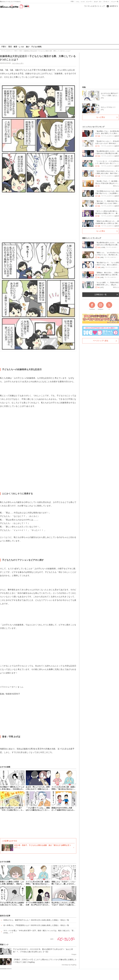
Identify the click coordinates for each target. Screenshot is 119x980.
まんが (96, 2)
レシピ (83, 2)
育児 (10, 47)
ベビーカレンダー (18, 63)
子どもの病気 (36, 47)
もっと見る (101, 117)
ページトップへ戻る (101, 341)
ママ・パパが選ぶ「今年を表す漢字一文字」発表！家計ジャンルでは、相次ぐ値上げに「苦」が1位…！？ (39, 932)
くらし (78, 2)
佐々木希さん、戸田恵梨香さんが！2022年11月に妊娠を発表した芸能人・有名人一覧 (36, 925)
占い (100, 2)
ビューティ (89, 2)
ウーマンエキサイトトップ (94, 6)
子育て (72, 2)
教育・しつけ (19, 47)
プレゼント (106, 2)
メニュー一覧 (115, 2)
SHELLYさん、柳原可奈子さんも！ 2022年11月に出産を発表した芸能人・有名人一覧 (36, 920)
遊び (28, 47)
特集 (84, 87)
